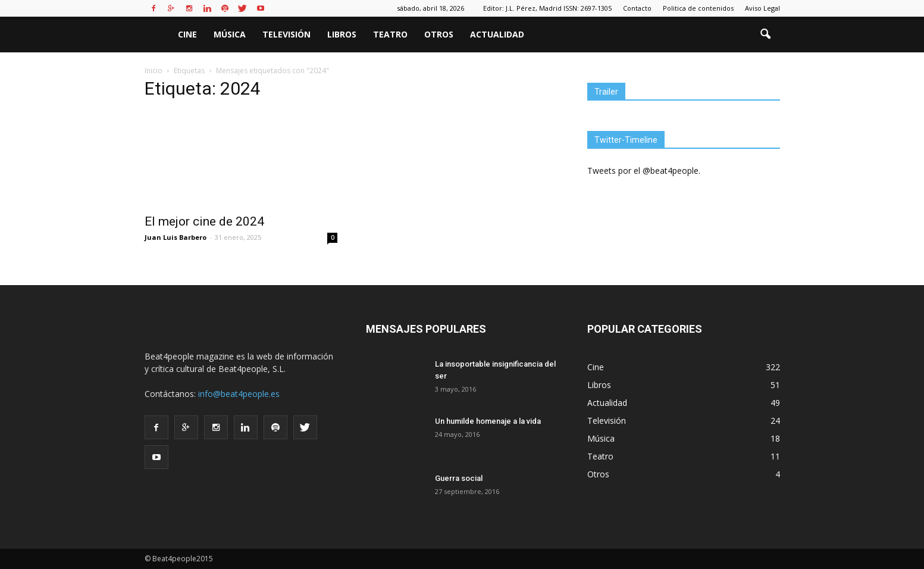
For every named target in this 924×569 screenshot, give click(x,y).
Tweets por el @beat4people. (644, 171)
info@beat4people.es (239, 394)
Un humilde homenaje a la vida (488, 421)
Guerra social (459, 478)
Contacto (637, 8)
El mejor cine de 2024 (204, 221)
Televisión (286, 34)
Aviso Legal (762, 8)
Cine (187, 34)
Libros (342, 34)
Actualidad (497, 34)
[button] (766, 35)
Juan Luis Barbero (176, 237)
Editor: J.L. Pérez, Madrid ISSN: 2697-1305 (547, 8)
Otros (439, 34)
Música (230, 34)
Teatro (390, 34)
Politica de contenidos (698, 8)
